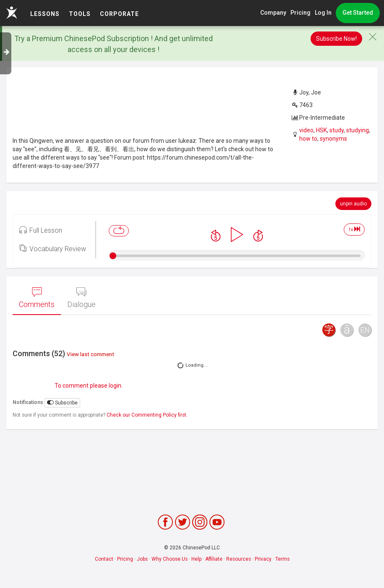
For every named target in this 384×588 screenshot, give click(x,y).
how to (308, 139)
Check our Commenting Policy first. (147, 415)
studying (358, 130)
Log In (323, 13)
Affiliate (214, 559)
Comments (37, 298)
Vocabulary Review (53, 248)
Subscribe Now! (336, 39)
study (337, 130)
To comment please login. (89, 386)
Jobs (142, 559)
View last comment (90, 354)
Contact (104, 559)
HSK (321, 130)
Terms (282, 559)
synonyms (333, 139)
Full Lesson (41, 230)
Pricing (300, 13)
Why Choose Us (170, 559)
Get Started (358, 13)
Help (196, 559)
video (306, 130)
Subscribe (62, 403)
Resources (239, 559)
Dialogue (81, 298)
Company (273, 13)
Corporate (119, 14)
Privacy (263, 559)
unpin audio (353, 204)
